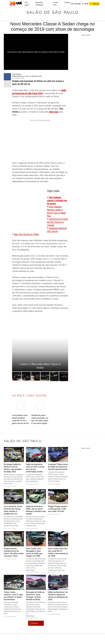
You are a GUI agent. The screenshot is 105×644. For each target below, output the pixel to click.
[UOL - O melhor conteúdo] (16, 4)
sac (72, 4)
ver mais (36, 623)
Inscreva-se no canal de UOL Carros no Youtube (57, 222)
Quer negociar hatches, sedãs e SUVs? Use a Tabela (56, 210)
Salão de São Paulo (53, 12)
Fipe (49, 216)
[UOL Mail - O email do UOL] (78, 4)
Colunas (67, 2)
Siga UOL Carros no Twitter (26, 234)
